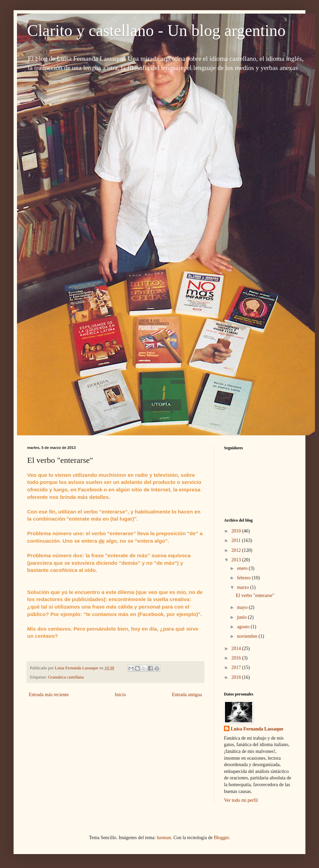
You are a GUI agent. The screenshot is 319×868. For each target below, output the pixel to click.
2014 (237, 648)
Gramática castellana (66, 677)
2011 (237, 540)
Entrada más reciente (49, 695)
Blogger (221, 838)
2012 (237, 550)
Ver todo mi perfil (241, 800)
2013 (237, 560)
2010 (237, 531)
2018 (237, 677)
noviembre (248, 636)
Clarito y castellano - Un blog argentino (156, 30)
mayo (243, 607)
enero (243, 568)
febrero (244, 578)
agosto (244, 627)
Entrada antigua (187, 695)
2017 (237, 667)
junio (242, 617)
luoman (164, 838)
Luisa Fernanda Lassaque (257, 729)
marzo (243, 587)
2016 (237, 658)
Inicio (120, 695)
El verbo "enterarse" (255, 595)
